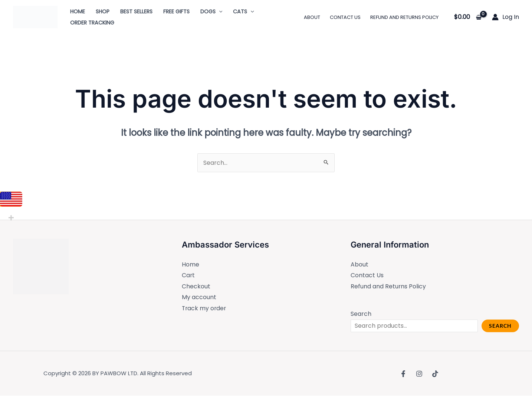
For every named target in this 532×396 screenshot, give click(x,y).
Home (191, 264)
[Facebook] (403, 374)
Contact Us (367, 276)
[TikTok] (435, 374)
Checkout (196, 286)
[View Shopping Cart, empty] (468, 17)
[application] (219, 12)
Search (361, 314)
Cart (188, 276)
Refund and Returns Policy (388, 286)
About (359, 264)
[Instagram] (419, 374)
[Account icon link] (505, 17)
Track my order (205, 309)
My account (199, 297)
